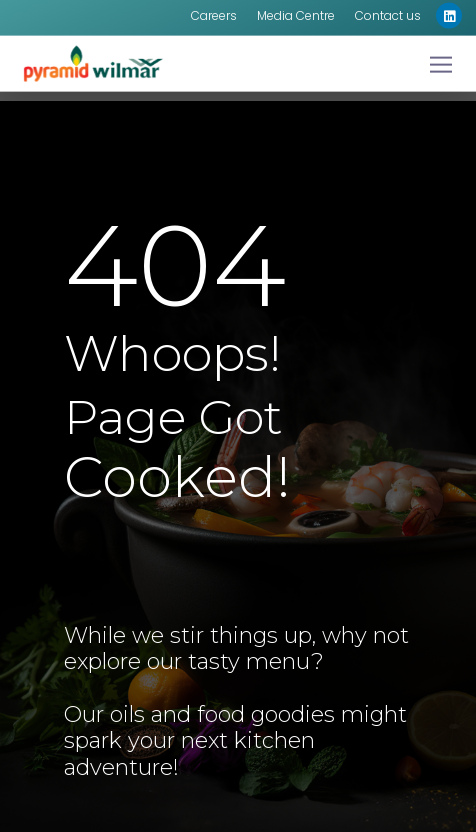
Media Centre (296, 10)
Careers (214, 10)
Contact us (388, 10)
